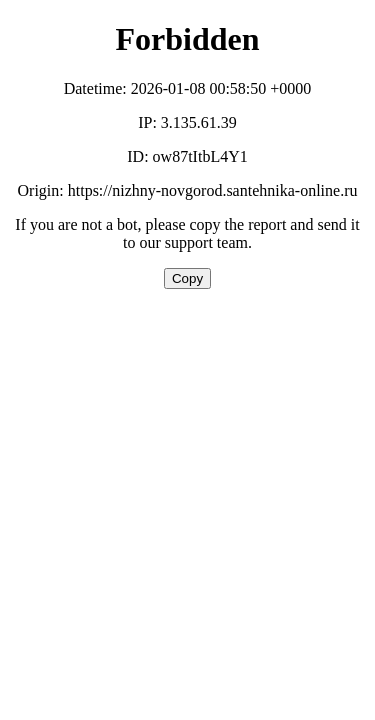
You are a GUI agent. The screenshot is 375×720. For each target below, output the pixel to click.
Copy (187, 278)
